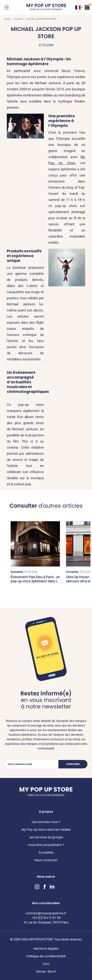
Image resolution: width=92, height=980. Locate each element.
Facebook (45, 887)
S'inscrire (73, 764)
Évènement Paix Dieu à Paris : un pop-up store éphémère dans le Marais (35, 581)
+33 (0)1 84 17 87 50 (46, 918)
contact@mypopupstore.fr (46, 913)
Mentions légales (46, 949)
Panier (87, 7)
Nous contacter (46, 860)
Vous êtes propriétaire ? (46, 845)
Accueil (8, 19)
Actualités (19, 19)
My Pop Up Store (46, 7)
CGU (46, 964)
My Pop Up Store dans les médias (46, 830)
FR (78, 7)
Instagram (37, 887)
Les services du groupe (46, 837)
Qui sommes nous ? (46, 822)
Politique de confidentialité (46, 956)
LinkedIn (52, 887)
